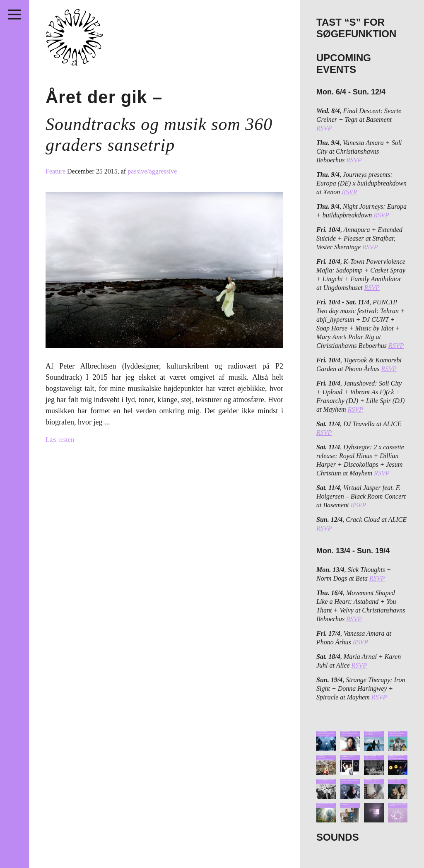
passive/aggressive (152, 171)
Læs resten (60, 440)
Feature (56, 171)
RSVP (324, 128)
